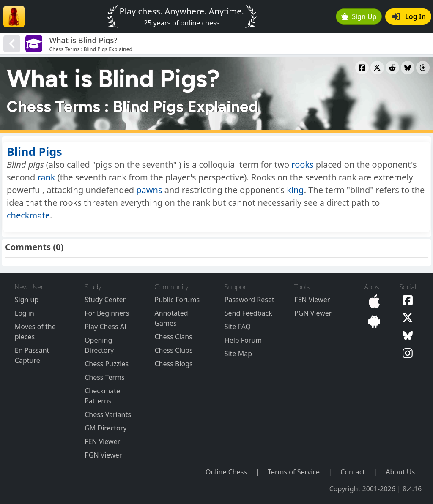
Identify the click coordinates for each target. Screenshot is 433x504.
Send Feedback (248, 313)
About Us (400, 472)
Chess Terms (105, 377)
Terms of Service (294, 472)
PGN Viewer (103, 455)
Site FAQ (238, 327)
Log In (409, 16)
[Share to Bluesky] (408, 68)
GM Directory (106, 428)
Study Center (105, 300)
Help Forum (243, 340)
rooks (302, 165)
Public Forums (177, 300)
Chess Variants (108, 414)
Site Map (238, 354)
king (295, 190)
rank (46, 177)
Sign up (27, 300)
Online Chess (226, 472)
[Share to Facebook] (362, 68)
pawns (149, 190)
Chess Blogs (173, 364)
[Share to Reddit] (392, 68)
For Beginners (107, 313)
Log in (25, 313)
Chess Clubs (173, 350)
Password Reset (249, 300)
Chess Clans (173, 337)
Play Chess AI (106, 327)
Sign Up (359, 16)
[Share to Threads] (423, 68)
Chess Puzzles (107, 364)
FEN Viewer (102, 441)
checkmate (28, 215)
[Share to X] (377, 68)
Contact (353, 472)
